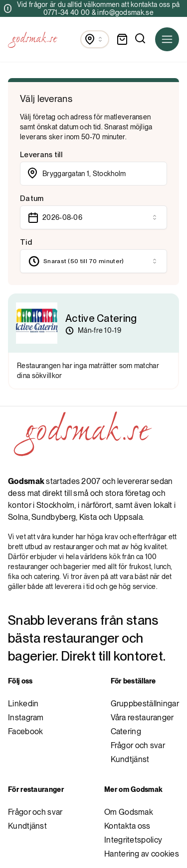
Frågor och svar (138, 745)
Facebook (25, 731)
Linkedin (23, 704)
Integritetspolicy (133, 840)
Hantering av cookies (142, 854)
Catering (126, 731)
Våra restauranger (142, 718)
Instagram (26, 718)
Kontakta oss (127, 826)
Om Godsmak (129, 812)
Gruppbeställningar (145, 704)
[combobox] (95, 39)
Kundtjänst (130, 759)
